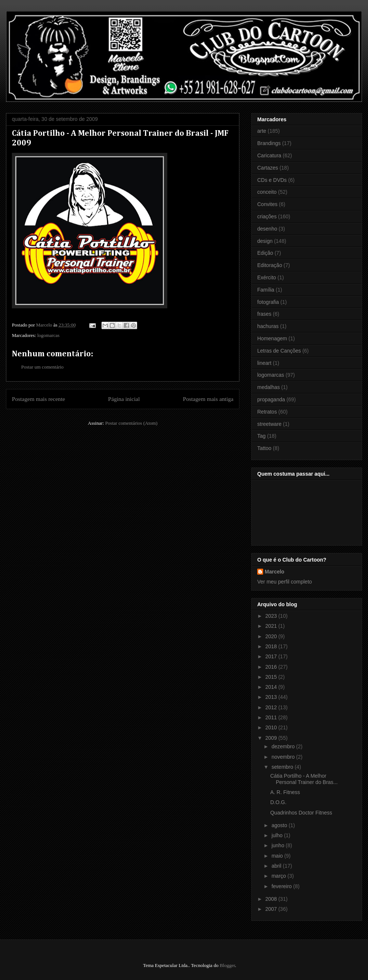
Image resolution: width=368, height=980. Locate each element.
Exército (267, 277)
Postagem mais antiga (208, 399)
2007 (272, 909)
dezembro (284, 746)
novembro (284, 757)
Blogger (227, 965)
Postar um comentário (42, 367)
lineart (264, 363)
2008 (272, 899)
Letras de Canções (279, 351)
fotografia (268, 302)
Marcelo (275, 572)
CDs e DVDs (272, 180)
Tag (262, 436)
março (279, 876)
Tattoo (264, 448)
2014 (272, 687)
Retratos (267, 412)
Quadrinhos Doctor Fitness (301, 813)
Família (266, 290)
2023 (272, 616)
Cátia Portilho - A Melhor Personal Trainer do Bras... (304, 779)
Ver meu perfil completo (285, 582)
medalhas (269, 387)
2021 (272, 626)
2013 (272, 697)
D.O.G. (278, 802)
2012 (272, 707)
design (265, 241)
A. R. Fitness (285, 792)
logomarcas (48, 335)
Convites (267, 204)
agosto (280, 825)
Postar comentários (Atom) (131, 423)
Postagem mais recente (38, 399)
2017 (272, 656)
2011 (272, 717)
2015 (272, 677)
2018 (272, 646)
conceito (267, 192)
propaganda (271, 399)
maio (278, 856)
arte (262, 131)
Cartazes (268, 168)
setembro (283, 767)
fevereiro (282, 886)
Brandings (269, 143)
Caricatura (269, 155)
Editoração (270, 265)
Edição (265, 253)
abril (277, 866)
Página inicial (124, 399)
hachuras (268, 326)
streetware (269, 424)
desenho (267, 229)
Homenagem (272, 338)
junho (278, 845)
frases (264, 314)
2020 (272, 636)
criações (267, 216)
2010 (272, 727)
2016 (272, 667)
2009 (272, 738)
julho (277, 835)
